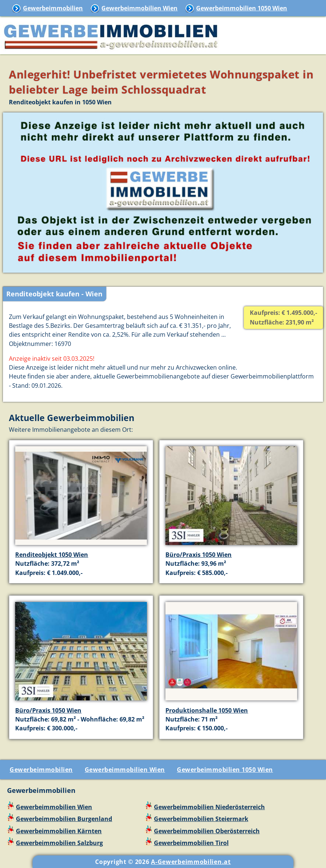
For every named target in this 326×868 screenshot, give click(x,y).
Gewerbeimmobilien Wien (140, 8)
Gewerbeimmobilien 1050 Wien (242, 8)
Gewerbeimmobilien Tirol (191, 843)
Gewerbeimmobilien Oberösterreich (207, 831)
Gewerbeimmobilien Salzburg (59, 843)
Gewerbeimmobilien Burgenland (64, 819)
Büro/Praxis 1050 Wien (199, 555)
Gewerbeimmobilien (53, 8)
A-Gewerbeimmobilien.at (191, 862)
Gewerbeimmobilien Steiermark (201, 819)
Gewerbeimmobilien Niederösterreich (209, 807)
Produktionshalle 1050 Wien (207, 710)
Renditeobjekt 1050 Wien (52, 555)
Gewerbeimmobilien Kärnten (59, 831)
